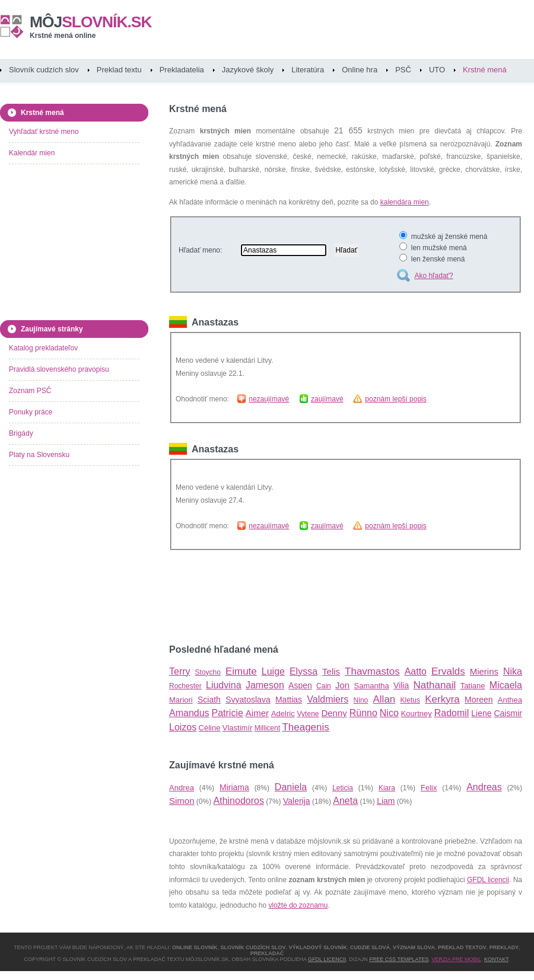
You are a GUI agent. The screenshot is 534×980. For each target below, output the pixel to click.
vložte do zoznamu (298, 905)
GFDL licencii (488, 880)
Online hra (360, 70)
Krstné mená (485, 70)
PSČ (403, 70)
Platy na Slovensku (39, 455)
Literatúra (308, 70)
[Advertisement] (68, 244)
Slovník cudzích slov (44, 70)
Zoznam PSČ (30, 391)
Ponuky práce (31, 412)
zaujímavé (327, 399)
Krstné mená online (63, 36)
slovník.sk (91, 22)
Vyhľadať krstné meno (44, 132)
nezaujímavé (269, 399)
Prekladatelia (182, 70)
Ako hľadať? (433, 276)
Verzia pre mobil (456, 959)
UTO (437, 70)
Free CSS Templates (399, 959)
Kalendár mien (32, 153)
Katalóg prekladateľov (43, 348)
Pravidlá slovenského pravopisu (59, 369)
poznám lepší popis (395, 399)
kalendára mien (405, 202)
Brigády (21, 433)
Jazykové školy (248, 70)
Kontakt (496, 959)
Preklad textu (119, 70)
